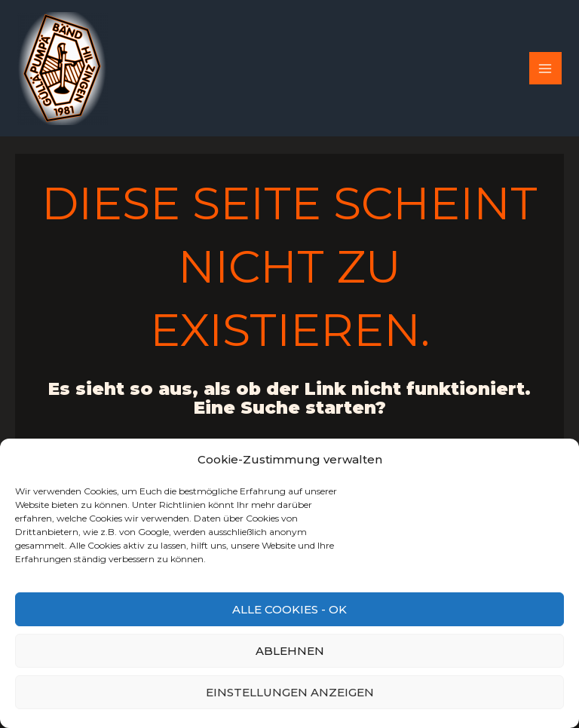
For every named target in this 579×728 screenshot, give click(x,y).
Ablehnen (290, 651)
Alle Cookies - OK (289, 609)
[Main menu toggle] (545, 68)
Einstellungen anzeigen (290, 692)
